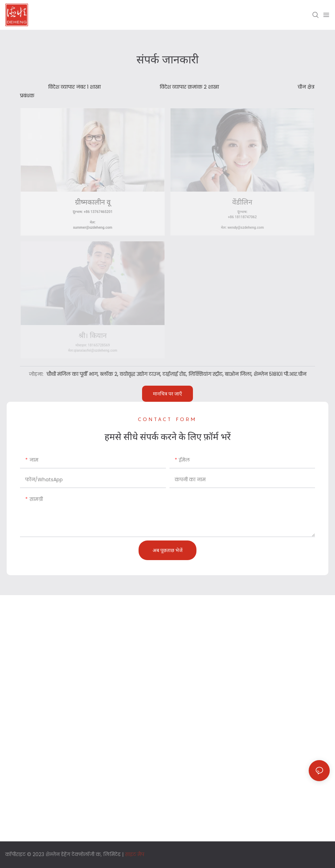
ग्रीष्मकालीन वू (93, 202)
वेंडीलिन (242, 202)
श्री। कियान (93, 336)
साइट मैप (135, 854)
